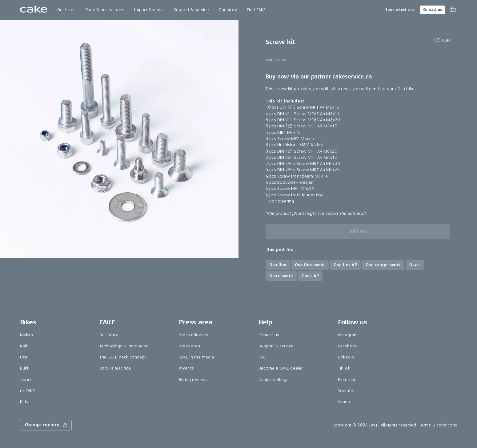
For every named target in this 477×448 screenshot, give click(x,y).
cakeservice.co (352, 77)
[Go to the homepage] (34, 10)
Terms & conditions (438, 425)
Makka (27, 335)
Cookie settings (274, 380)
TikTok (344, 368)
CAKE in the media (196, 357)
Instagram (348, 335)
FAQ (262, 357)
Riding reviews (193, 380)
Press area (189, 346)
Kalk (24, 346)
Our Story (109, 335)
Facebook (348, 346)
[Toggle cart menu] (453, 10)
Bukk (25, 368)
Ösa (24, 357)
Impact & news (149, 10)
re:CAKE (28, 391)
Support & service (191, 10)
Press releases (193, 335)
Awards (186, 368)
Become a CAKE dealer (281, 368)
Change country (46, 425)
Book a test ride (400, 10)
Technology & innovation (124, 346)
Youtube (346, 391)
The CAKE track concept (122, 357)
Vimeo (344, 402)
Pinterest (347, 380)
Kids (24, 402)
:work (26, 380)
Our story (228, 10)
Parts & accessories (105, 10)
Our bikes (66, 10)
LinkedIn (346, 357)
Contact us (433, 10)
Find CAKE (256, 10)
